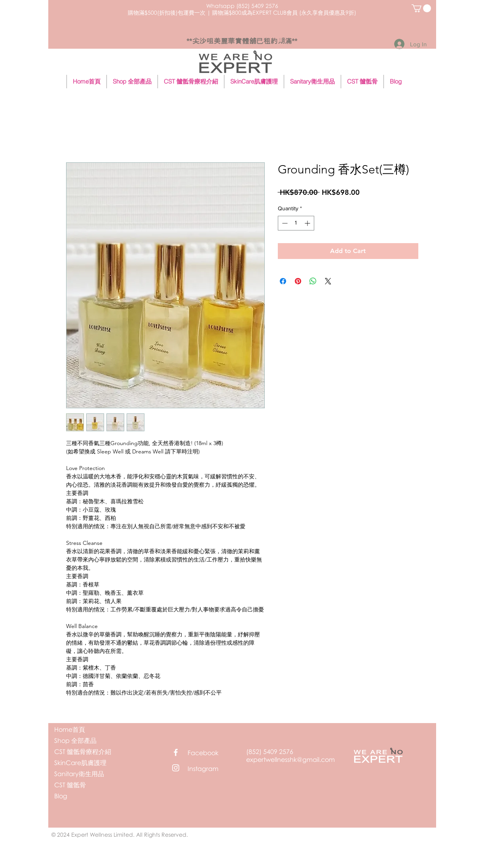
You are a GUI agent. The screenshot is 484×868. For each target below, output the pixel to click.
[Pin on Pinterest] (298, 281)
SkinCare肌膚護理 (80, 763)
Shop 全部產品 (75, 740)
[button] (421, 8)
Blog (61, 796)
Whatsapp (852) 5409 (235, 6)
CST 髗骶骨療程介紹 (83, 752)
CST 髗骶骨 (70, 785)
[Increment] (308, 223)
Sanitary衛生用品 (79, 774)
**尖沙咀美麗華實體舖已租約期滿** (242, 41)
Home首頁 (70, 729)
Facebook (203, 753)
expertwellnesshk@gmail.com (290, 759)
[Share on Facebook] (283, 281)
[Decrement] (284, 223)
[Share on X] (328, 281)
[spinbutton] (296, 223)
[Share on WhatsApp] (313, 281)
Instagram (203, 769)
